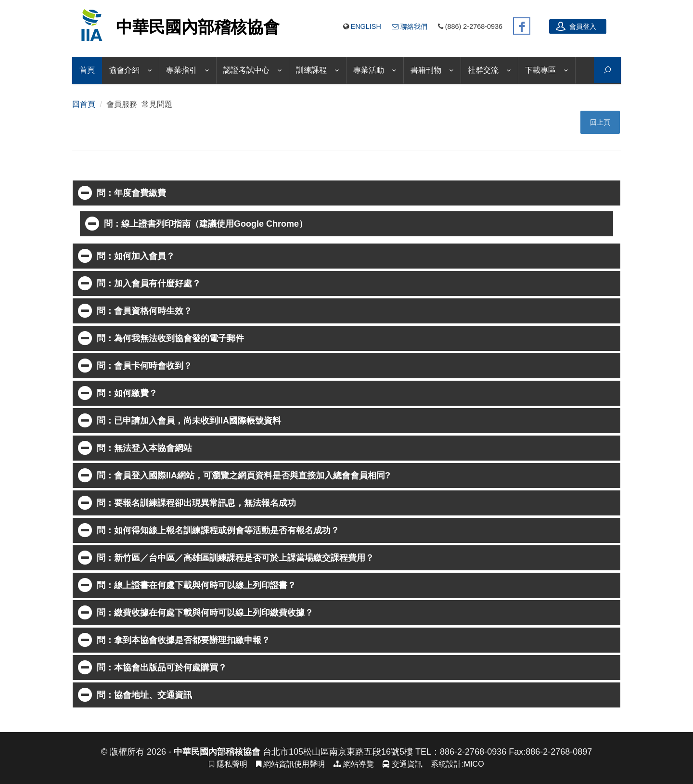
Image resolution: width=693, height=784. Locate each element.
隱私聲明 (228, 764)
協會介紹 (124, 70)
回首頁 (84, 104)
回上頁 (600, 122)
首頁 (87, 70)
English (366, 26)
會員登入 (576, 26)
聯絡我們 (410, 26)
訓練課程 (311, 70)
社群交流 (483, 70)
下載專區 (540, 70)
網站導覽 (354, 764)
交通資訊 (402, 764)
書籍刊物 (426, 70)
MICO (474, 764)
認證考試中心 (246, 70)
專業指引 (181, 70)
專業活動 (369, 70)
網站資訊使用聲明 (290, 764)
